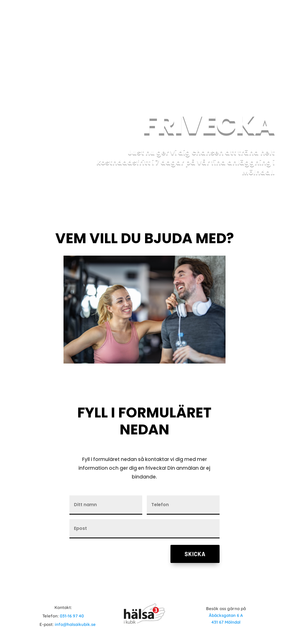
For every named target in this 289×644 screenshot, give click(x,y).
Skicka (195, 554)
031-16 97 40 (72, 616)
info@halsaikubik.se (75, 624)
